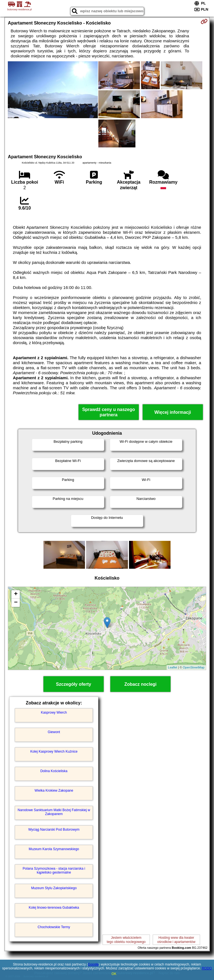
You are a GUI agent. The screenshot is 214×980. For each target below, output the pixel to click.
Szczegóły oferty (74, 684)
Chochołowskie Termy (54, 927)
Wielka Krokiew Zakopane (54, 791)
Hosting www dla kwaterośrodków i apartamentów (176, 940)
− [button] (16, 603)
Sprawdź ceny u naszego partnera (109, 412)
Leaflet (173, 667)
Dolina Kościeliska (54, 771)
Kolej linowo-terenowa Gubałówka (54, 908)
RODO (207, 968)
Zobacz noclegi (140, 684)
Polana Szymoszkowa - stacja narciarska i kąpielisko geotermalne (54, 870)
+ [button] (16, 594)
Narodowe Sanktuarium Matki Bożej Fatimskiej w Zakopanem (54, 812)
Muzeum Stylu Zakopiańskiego (54, 888)
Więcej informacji (173, 412)
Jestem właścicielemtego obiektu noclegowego (126, 940)
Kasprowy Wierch (54, 712)
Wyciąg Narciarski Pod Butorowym (54, 830)
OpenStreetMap (194, 667)
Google (93, 964)
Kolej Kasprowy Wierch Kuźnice (54, 752)
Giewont (54, 732)
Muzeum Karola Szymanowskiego (54, 849)
